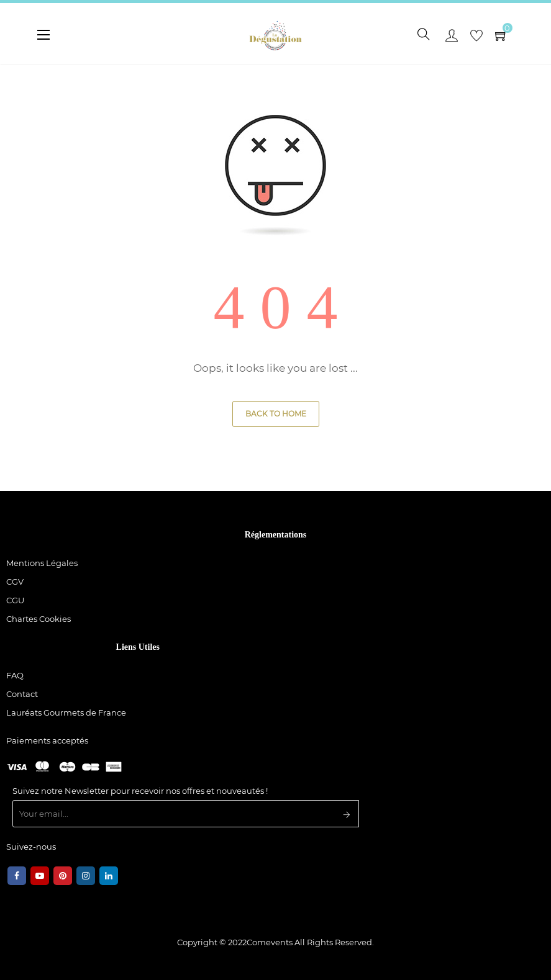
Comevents (270, 942)
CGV (15, 582)
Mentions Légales (42, 563)
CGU (15, 600)
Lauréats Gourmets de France (66, 713)
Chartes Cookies (39, 619)
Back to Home (276, 414)
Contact (22, 694)
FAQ (15, 675)
